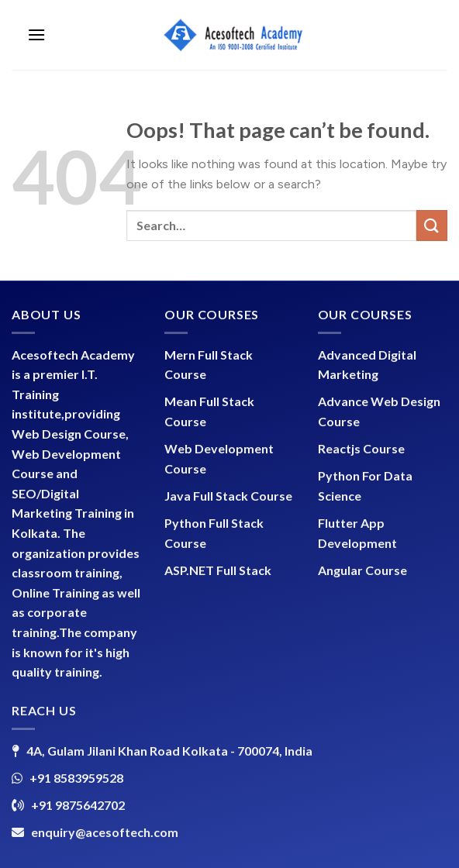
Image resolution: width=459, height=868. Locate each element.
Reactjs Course (361, 448)
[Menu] (36, 34)
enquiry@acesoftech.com (105, 832)
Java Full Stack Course (228, 496)
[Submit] (432, 225)
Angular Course (362, 570)
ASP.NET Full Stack (218, 570)
